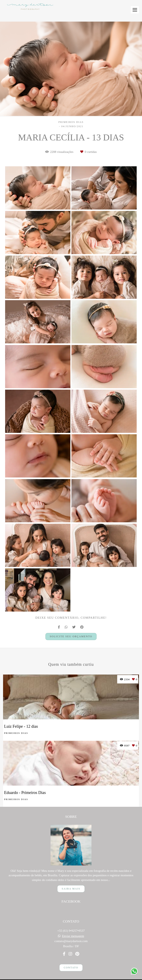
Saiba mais (71, 883)
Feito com (71, 977)
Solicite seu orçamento (71, 636)
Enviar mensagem (73, 930)
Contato (71, 962)
